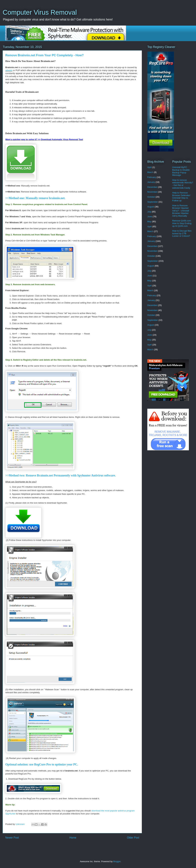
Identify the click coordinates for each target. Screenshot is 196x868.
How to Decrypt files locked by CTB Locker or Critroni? (182, 233)
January (151, 182)
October (151, 197)
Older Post (133, 838)
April (149, 167)
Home (73, 838)
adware (9, 70)
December (152, 187)
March (150, 172)
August (151, 207)
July (149, 212)
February (152, 177)
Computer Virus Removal (40, 12)
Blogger (117, 861)
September (153, 202)
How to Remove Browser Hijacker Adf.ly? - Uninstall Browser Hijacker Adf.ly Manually (181, 211)
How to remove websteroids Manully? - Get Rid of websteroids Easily (183, 184)
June (150, 217)
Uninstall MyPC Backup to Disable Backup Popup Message (181, 171)
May (149, 221)
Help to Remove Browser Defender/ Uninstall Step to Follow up (181, 197)
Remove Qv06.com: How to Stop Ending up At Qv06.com (182, 223)
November (152, 192)
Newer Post (12, 838)
